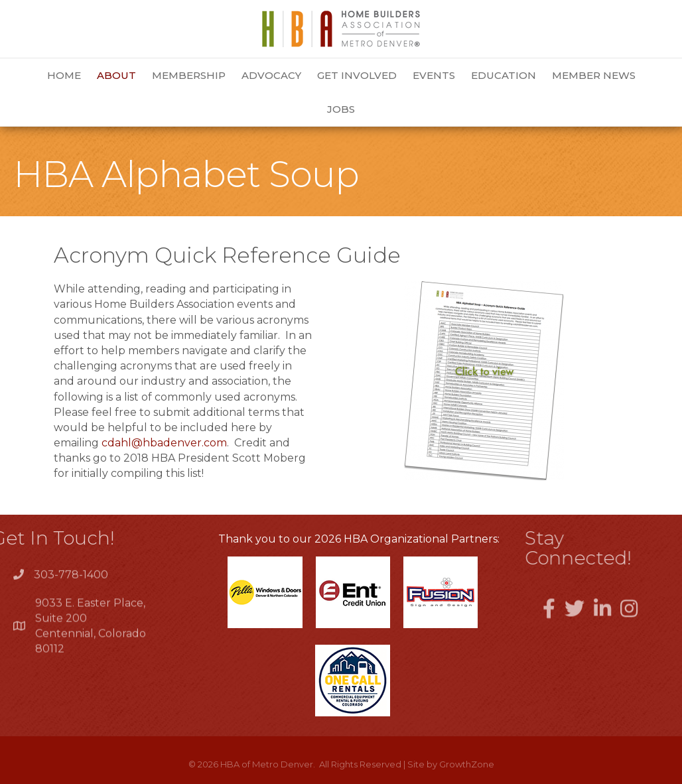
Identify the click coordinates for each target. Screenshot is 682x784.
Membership (189, 75)
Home (64, 75)
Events (434, 75)
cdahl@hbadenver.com (164, 443)
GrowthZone (467, 764)
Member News (594, 75)
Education (504, 75)
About (116, 75)
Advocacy (271, 75)
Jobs (341, 109)
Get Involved (357, 75)
